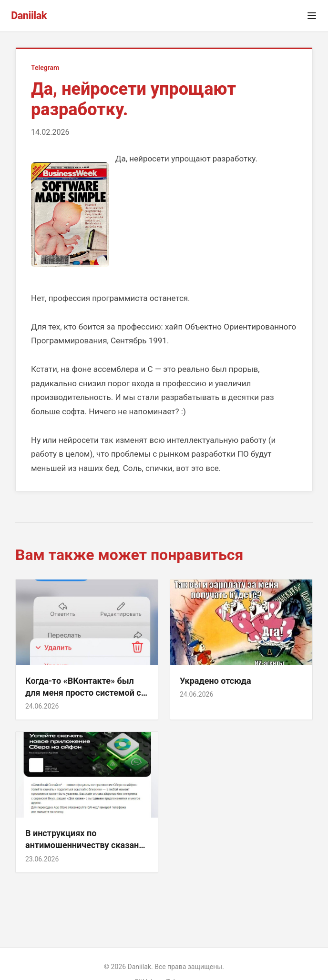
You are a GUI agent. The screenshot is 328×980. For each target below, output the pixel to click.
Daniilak (29, 15)
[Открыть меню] (312, 15)
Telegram (45, 68)
